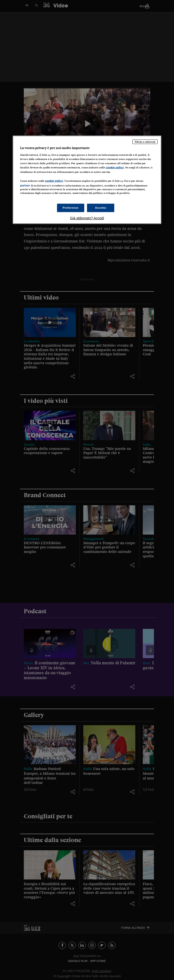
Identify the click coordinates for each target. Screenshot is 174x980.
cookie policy (115, 167)
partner (25, 185)
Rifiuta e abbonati (145, 142)
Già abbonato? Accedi (87, 218)
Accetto (101, 208)
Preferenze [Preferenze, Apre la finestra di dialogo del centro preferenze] (71, 208)
